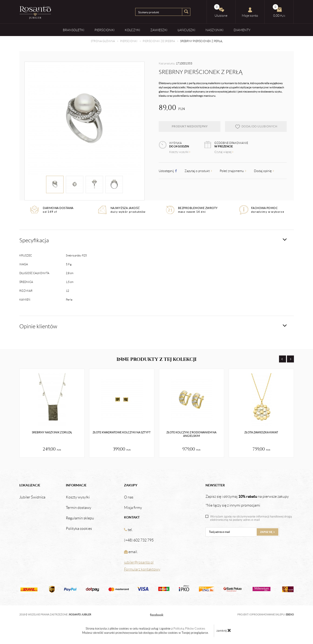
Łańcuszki (186, 30)
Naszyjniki (214, 30)
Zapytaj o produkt (198, 171)
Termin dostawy (79, 508)
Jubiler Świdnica (32, 497)
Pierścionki (104, 30)
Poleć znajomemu (233, 171)
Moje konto (250, 12)
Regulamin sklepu (80, 518)
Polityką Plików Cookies (189, 629)
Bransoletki (74, 30)
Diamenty (242, 30)
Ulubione (221, 11)
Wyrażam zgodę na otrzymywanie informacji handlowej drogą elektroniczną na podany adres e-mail (251, 518)
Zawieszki (159, 30)
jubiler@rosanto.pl (139, 562)
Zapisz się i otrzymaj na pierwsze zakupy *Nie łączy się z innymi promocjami (247, 501)
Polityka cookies (79, 529)
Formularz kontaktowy (142, 569)
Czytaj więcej (224, 152)
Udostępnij (168, 171)
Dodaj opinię (264, 171)
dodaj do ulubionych (256, 126)
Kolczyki (132, 30)
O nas (129, 497)
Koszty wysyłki (180, 152)
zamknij (224, 630)
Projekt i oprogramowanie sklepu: (266, 614)
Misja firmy (133, 508)
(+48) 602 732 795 (139, 540)
